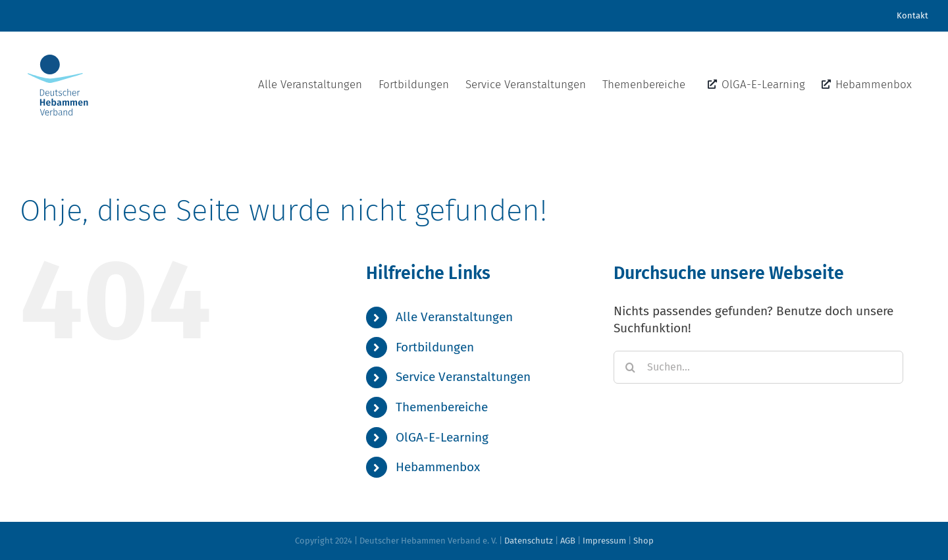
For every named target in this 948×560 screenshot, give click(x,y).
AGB (568, 541)
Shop (644, 541)
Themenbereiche (442, 407)
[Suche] (630, 367)
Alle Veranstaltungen (454, 317)
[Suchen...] (758, 367)
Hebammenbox (438, 467)
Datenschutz (529, 541)
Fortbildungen (435, 347)
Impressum (604, 541)
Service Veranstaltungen (463, 377)
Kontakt (912, 15)
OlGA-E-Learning (442, 437)
